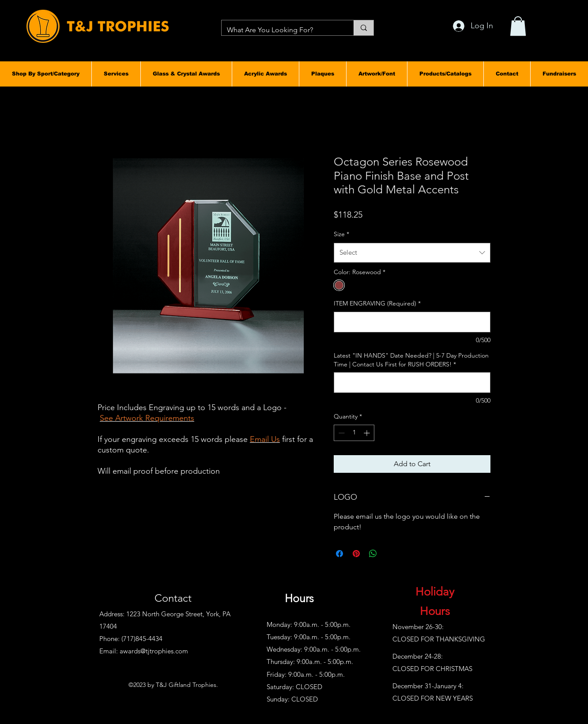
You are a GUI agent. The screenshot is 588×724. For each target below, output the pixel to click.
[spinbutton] (354, 433)
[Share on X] (390, 554)
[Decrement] (341, 433)
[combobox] (412, 253)
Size (341, 234)
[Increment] (367, 433)
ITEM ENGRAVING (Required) (377, 303)
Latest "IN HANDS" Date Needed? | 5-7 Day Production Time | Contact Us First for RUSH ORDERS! (411, 360)
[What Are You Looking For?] (281, 30)
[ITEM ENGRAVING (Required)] (412, 322)
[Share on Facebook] (339, 554)
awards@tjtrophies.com (154, 651)
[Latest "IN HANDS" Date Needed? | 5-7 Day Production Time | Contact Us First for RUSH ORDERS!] (412, 383)
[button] (46, 74)
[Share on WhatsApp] (373, 554)
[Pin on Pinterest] (356, 554)
